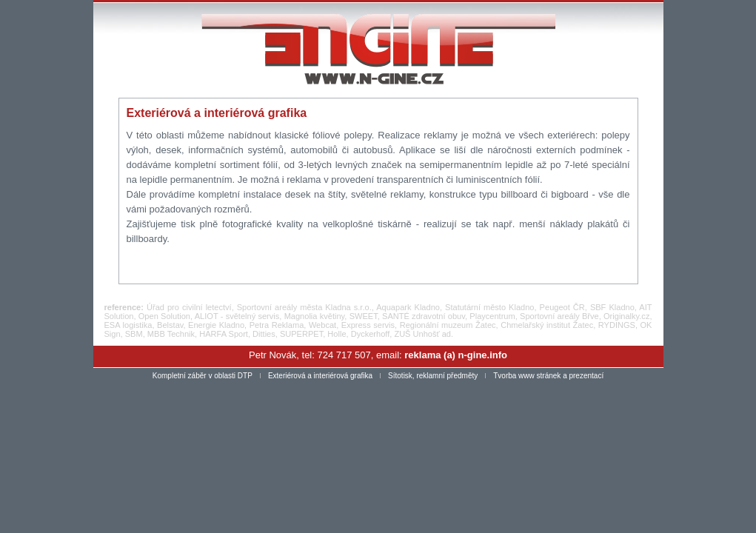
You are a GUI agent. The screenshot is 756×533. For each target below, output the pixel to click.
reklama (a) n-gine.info (456, 355)
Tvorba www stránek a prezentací (548, 376)
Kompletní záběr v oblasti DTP (203, 376)
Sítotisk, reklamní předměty (433, 376)
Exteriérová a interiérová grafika (320, 376)
